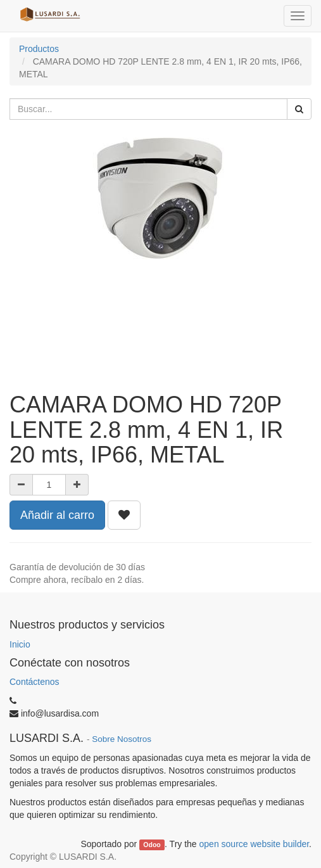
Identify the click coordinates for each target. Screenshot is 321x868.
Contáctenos (35, 682)
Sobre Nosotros (122, 739)
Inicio (20, 644)
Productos (39, 49)
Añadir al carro (57, 515)
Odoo (152, 845)
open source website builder (255, 844)
